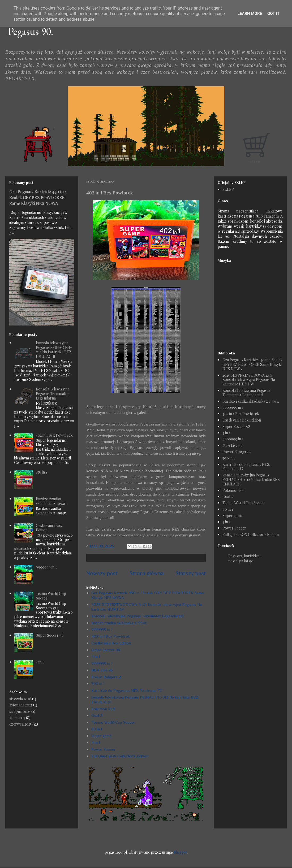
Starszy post (191, 573)
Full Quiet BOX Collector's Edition (120, 756)
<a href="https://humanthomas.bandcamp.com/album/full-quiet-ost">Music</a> (251, 304)
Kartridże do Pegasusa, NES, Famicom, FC (127, 690)
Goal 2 (97, 715)
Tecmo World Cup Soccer (113, 722)
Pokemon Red (103, 709)
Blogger (180, 852)
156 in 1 (42, 472)
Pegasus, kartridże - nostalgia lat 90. (245, 558)
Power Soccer (104, 749)
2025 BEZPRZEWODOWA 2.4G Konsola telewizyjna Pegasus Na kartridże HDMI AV (249, 380)
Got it (273, 14)
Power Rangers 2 (106, 677)
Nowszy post (102, 573)
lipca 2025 (17, 718)
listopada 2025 (21, 705)
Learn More (250, 14)
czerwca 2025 (20, 724)
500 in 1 (98, 683)
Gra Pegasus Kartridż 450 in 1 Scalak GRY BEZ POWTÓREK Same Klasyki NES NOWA (38, 197)
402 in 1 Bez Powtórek (111, 636)
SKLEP (228, 189)
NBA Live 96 (102, 670)
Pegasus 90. (31, 31)
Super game (102, 736)
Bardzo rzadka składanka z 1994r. (119, 623)
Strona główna (147, 573)
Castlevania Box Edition (111, 643)
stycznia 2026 (20, 699)
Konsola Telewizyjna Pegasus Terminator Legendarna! (137, 616)
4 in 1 (96, 656)
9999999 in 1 (102, 629)
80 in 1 (97, 729)
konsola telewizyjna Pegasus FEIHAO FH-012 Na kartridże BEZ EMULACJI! (54, 350)
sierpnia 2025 (20, 711)
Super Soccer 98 (106, 650)
